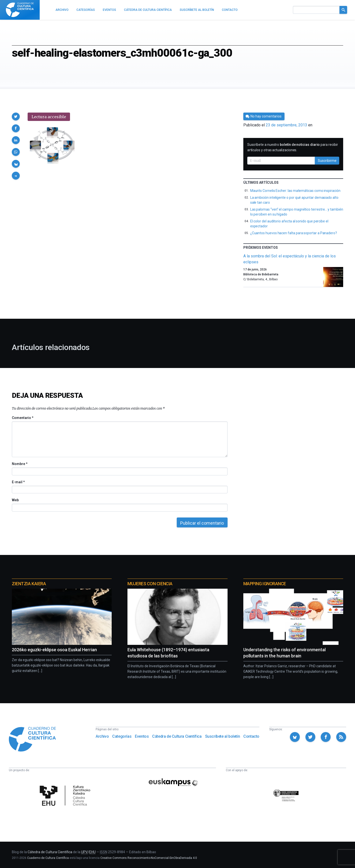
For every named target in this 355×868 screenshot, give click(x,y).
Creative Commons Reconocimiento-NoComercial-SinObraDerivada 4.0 (149, 858)
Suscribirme (327, 161)
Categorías (122, 736)
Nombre (19, 464)
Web (15, 500)
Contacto (251, 736)
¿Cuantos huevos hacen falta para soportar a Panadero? (294, 233)
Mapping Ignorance (265, 584)
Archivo (102, 736)
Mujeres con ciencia (150, 584)
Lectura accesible (49, 117)
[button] (16, 117)
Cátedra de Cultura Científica (177, 736)
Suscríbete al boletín (223, 736)
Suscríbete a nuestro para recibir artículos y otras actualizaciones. (293, 147)
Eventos (142, 736)
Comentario (23, 418)
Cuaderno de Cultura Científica (48, 858)
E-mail (18, 482)
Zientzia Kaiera (29, 584)
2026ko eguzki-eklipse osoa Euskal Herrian (54, 650)
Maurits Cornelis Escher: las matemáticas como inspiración (295, 191)
